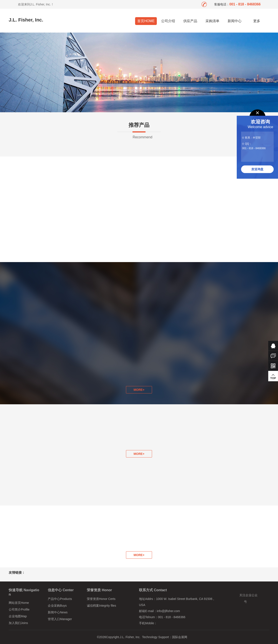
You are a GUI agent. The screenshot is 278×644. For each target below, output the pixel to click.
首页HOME (146, 21)
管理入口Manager (60, 619)
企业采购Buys (57, 606)
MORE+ (139, 454)
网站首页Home (19, 603)
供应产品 (190, 21)
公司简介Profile (19, 609)
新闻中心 (235, 21)
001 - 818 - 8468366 (254, 148)
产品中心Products (60, 599)
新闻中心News (58, 612)
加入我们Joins (18, 623)
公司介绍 (168, 21)
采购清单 (212, 21)
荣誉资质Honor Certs (101, 599)
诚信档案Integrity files (102, 606)
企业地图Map (18, 616)
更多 (257, 21)
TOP (273, 377)
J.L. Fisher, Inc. (26, 20)
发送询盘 (257, 169)
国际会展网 (180, 637)
